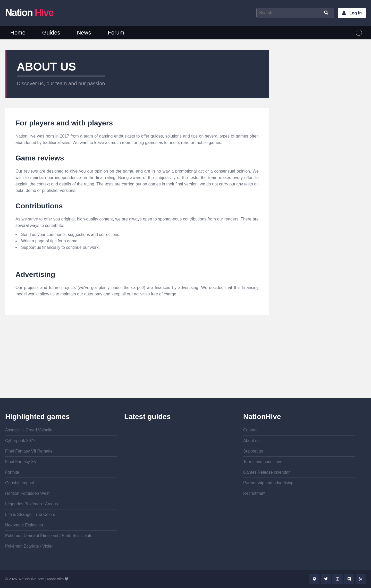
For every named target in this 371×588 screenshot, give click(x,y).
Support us (253, 451)
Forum (116, 33)
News (84, 33)
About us (251, 441)
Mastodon (314, 579)
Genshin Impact (20, 483)
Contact (250, 430)
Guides (51, 33)
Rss (361, 579)
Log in (356, 13)
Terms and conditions (263, 462)
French (349, 33)
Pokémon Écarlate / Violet (29, 546)
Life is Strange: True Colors (30, 514)
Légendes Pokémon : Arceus (32, 504)
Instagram (338, 579)
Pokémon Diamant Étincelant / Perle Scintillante (49, 536)
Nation (29, 13)
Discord (349, 579)
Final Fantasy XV (21, 462)
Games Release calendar (267, 472)
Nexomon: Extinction (24, 525)
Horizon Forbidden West (27, 493)
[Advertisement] (137, 362)
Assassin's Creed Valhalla (29, 430)
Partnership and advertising (268, 483)
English (359, 33)
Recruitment (254, 493)
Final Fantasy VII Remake (29, 451)
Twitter (326, 579)
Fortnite (12, 472)
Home (18, 33)
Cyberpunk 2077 (20, 441)
